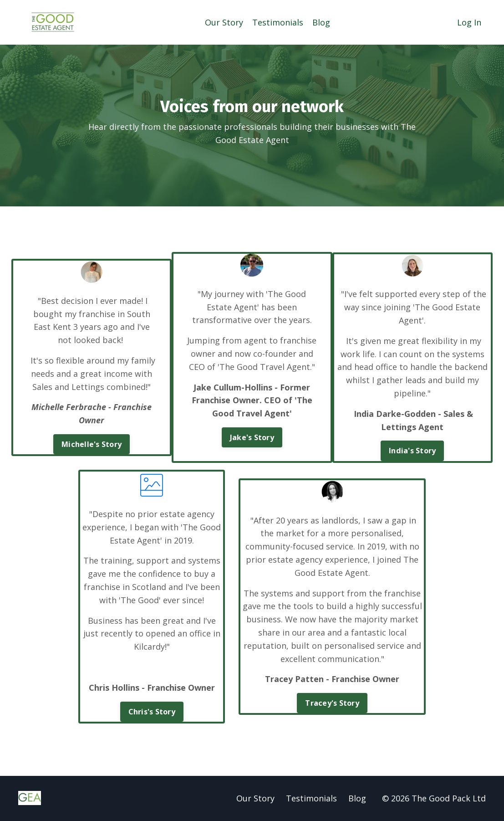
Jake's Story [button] (252, 437)
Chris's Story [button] (152, 712)
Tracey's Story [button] (332, 703)
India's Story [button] (412, 451)
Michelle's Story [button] (92, 444)
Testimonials (278, 22)
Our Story (224, 22)
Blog (321, 22)
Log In (469, 22)
